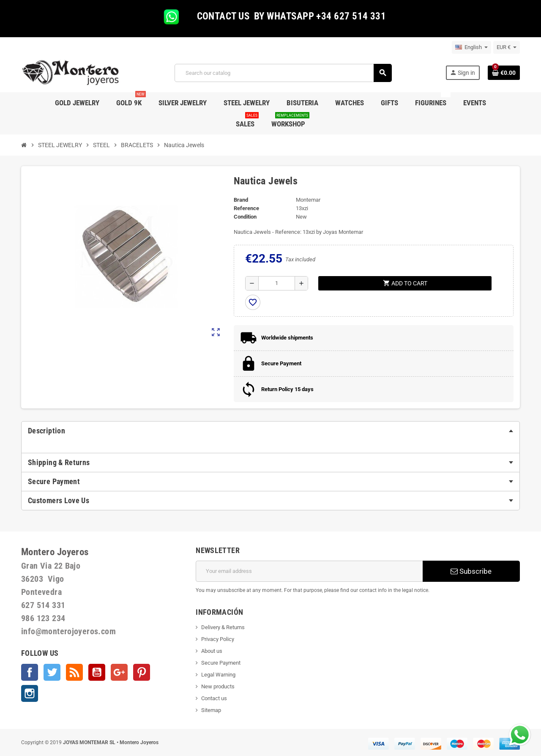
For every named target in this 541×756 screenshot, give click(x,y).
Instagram (30, 693)
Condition (245, 217)
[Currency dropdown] (507, 47)
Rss (74, 672)
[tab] (270, 431)
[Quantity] (277, 283)
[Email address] (309, 571)
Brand (241, 200)
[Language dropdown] (471, 47)
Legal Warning (218, 675)
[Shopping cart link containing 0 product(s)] (504, 73)
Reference (246, 208)
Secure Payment (221, 663)
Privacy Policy (218, 639)
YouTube (97, 672)
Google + (119, 672)
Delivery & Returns (223, 627)
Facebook (30, 672)
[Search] (283, 73)
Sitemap (211, 710)
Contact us (214, 698)
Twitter (52, 672)
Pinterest (142, 672)
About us (212, 651)
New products (218, 686)
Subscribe (471, 571)
